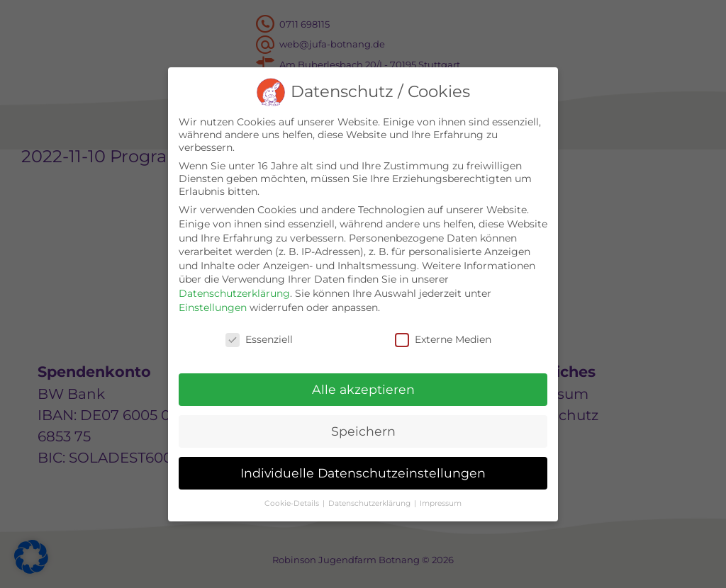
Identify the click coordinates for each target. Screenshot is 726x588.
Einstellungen (213, 307)
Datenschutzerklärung (234, 293)
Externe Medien (443, 339)
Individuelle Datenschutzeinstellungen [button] (363, 473)
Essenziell (259, 339)
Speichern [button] (363, 431)
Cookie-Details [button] (293, 503)
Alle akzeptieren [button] (363, 389)
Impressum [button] (441, 503)
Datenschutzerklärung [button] (370, 503)
